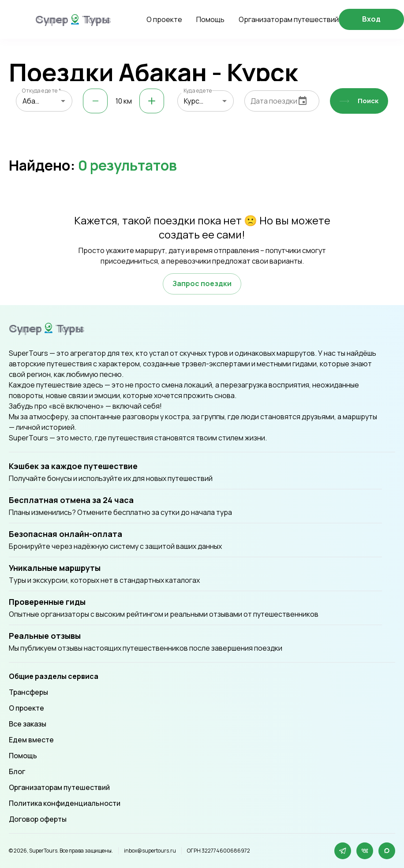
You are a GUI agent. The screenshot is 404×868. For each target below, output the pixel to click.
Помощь (210, 19)
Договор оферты (38, 819)
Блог (17, 771)
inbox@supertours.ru (150, 851)
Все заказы (28, 724)
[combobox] (44, 101)
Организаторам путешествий (289, 19)
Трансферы (28, 692)
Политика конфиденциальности (65, 803)
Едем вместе (31, 740)
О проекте (164, 19)
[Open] (63, 101)
